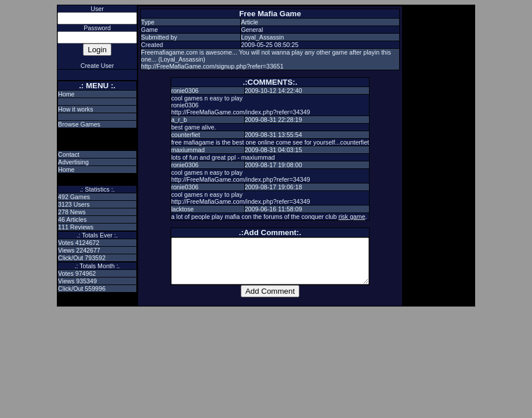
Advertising (73, 162)
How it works (75, 109)
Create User (97, 66)
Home (66, 94)
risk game (352, 217)
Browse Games (79, 124)
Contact (69, 154)
